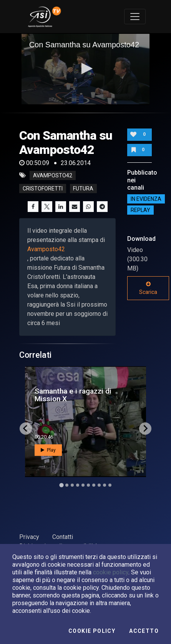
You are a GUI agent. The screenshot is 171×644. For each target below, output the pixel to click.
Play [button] (48, 450)
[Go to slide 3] (72, 485)
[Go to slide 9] (105, 485)
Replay (140, 210)
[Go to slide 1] (61, 485)
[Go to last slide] (26, 429)
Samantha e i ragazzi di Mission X (73, 395)
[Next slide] (145, 429)
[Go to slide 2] (67, 485)
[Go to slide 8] (99, 485)
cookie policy (111, 572)
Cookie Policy (92, 631)
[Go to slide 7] (94, 485)
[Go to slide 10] (110, 485)
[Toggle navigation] (135, 17)
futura (83, 189)
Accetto (144, 631)
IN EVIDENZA (146, 199)
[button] (86, 68)
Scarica (148, 288)
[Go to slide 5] (83, 485)
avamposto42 (53, 175)
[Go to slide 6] (88, 485)
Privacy (29, 537)
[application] (86, 69)
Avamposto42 (46, 249)
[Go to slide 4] (78, 485)
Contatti (63, 537)
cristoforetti (43, 189)
